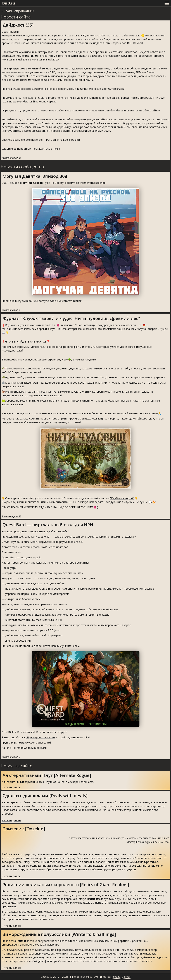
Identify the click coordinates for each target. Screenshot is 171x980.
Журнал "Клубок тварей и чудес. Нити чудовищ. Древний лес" (71, 318)
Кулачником (91, 35)
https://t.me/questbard (32, 748)
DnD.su (9, 3)
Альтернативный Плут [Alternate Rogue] (47, 775)
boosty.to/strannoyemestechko (85, 183)
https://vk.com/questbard (34, 742)
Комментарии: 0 (11, 310)
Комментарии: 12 (12, 516)
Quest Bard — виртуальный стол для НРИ (48, 525)
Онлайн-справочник (17, 11)
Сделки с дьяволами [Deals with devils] (45, 795)
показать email (121, 977)
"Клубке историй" (122, 498)
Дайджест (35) (18, 25)
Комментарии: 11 (12, 158)
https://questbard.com (40, 737)
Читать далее (11, 787)
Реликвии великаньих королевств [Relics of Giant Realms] (66, 884)
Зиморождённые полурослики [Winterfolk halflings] (59, 934)
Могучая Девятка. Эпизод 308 (35, 176)
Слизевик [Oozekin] (24, 829)
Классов (26, 89)
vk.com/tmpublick (70, 301)
